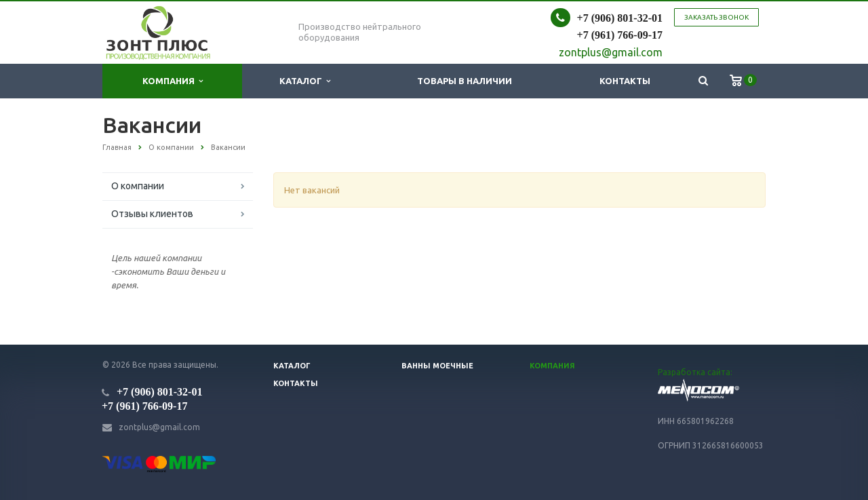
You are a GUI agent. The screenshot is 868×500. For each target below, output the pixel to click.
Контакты (625, 81)
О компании (138, 186)
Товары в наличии (465, 81)
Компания (173, 81)
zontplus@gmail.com (159, 427)
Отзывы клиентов (152, 214)
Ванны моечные (437, 366)
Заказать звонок (716, 17)
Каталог (305, 81)
